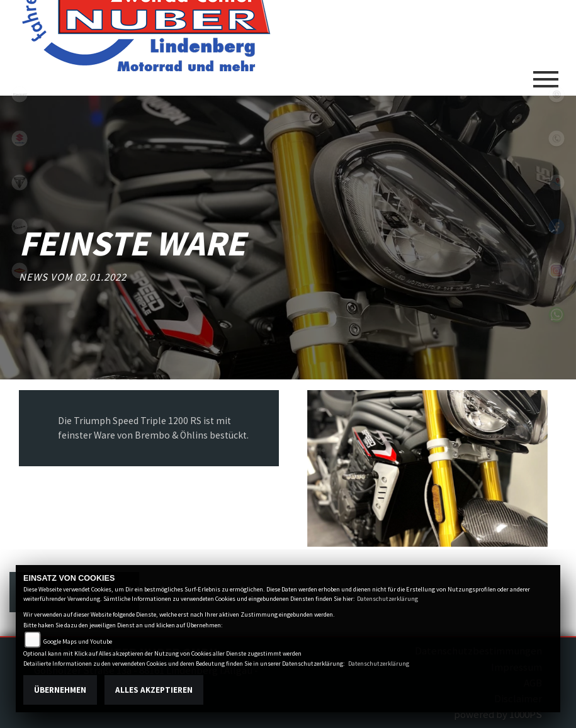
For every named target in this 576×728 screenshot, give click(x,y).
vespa (20, 227)
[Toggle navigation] (546, 74)
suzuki (20, 138)
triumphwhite (20, 182)
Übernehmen (60, 690)
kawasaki (20, 94)
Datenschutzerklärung (387, 599)
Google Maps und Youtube (78, 641)
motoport (20, 271)
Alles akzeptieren (154, 690)
